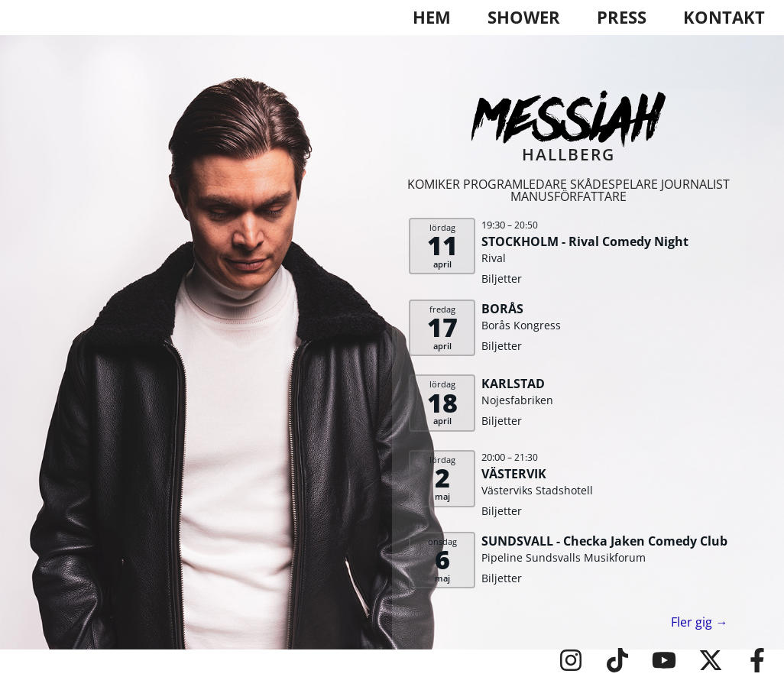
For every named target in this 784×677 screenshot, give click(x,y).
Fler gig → (699, 622)
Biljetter (502, 279)
